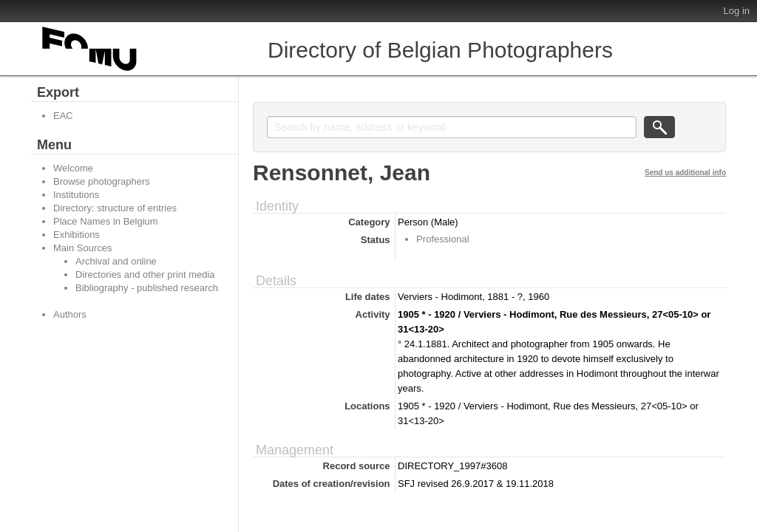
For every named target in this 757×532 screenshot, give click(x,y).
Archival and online (116, 261)
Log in (737, 11)
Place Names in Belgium (106, 221)
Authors (70, 314)
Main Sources (82, 248)
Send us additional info (685, 173)
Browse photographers (102, 181)
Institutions (76, 195)
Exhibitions (77, 235)
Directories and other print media (145, 274)
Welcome (73, 168)
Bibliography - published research (147, 288)
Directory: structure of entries (115, 208)
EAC (63, 116)
